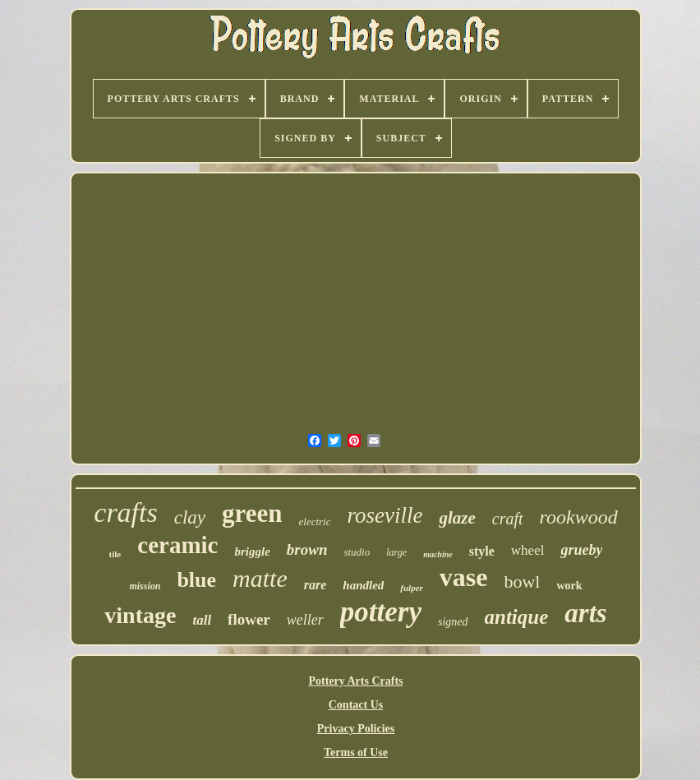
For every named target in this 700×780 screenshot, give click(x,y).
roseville (385, 515)
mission (145, 586)
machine (438, 554)
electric (315, 522)
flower (249, 619)
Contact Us (356, 705)
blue (196, 580)
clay (190, 517)
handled (363, 585)
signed (453, 622)
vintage (140, 615)
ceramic (177, 545)
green (252, 513)
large (396, 552)
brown (307, 549)
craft (508, 519)
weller (305, 620)
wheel (528, 550)
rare (315, 585)
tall (202, 620)
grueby (581, 550)
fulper (412, 588)
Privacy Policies (356, 729)
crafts (125, 512)
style (482, 551)
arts (585, 613)
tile (115, 554)
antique (517, 617)
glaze (457, 518)
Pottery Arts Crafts (355, 681)
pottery (381, 612)
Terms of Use (356, 752)
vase (464, 577)
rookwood (579, 517)
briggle (252, 552)
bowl (522, 582)
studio (357, 552)
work (569, 586)
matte (260, 578)
